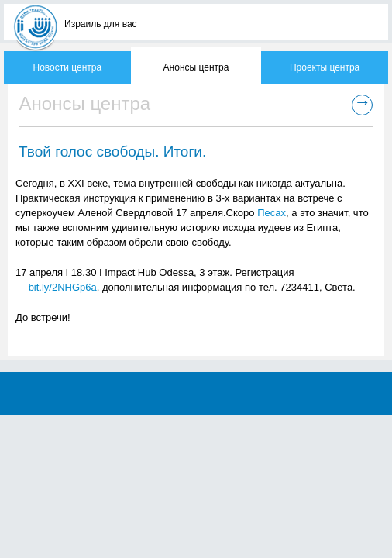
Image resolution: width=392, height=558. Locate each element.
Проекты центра (325, 67)
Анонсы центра (196, 67)
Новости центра (68, 67)
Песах (272, 213)
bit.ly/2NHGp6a (63, 287)
